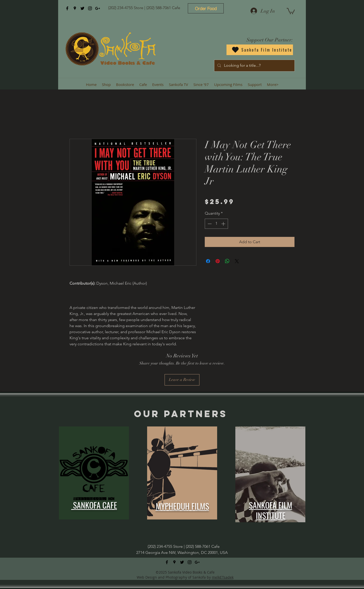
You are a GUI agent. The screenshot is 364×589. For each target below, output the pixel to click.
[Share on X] (237, 261)
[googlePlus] (98, 8)
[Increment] (224, 224)
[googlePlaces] (75, 8)
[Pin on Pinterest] (218, 261)
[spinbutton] (216, 224)
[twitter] (82, 8)
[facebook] (67, 8)
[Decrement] (209, 224)
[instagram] (90, 8)
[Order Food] (206, 8)
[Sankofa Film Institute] (260, 50)
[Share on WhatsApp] (227, 261)
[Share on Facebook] (208, 261)
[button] (291, 11)
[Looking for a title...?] (254, 66)
